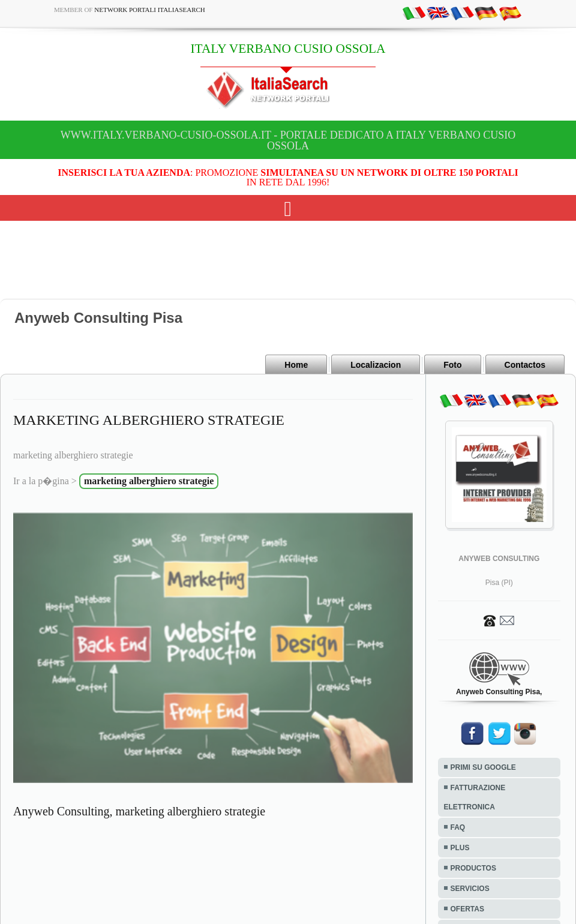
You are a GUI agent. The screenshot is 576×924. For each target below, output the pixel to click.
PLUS (460, 848)
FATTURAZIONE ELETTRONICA (475, 797)
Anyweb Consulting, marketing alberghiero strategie (139, 811)
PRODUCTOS (473, 868)
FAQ (458, 827)
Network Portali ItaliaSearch (150, 10)
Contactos (525, 365)
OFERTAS (467, 909)
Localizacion (376, 365)
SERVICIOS (470, 889)
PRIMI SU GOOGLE (483, 767)
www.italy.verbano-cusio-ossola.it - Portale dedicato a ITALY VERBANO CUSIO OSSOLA (288, 140)
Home (296, 365)
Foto (452, 365)
